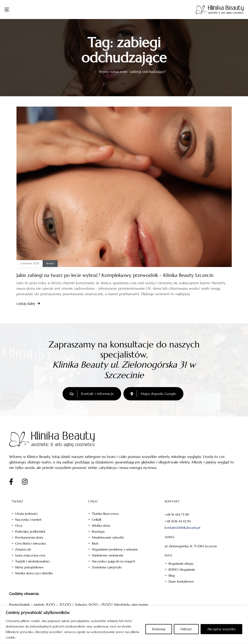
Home (87, 72)
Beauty (50, 263)
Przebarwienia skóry (29, 537)
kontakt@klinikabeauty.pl (182, 528)
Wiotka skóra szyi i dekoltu (34, 573)
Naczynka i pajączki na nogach (113, 561)
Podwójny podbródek (30, 531)
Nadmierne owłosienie (108, 555)
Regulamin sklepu (181, 564)
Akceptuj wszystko (221, 629)
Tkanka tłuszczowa (105, 514)
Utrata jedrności (26, 514)
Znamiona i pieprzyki (107, 567)
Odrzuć (186, 629)
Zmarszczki (23, 549)
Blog (172, 575)
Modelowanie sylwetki (108, 537)
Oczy (19, 526)
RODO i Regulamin (182, 570)
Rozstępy (98, 531)
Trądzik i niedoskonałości (32, 561)
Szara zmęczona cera (30, 555)
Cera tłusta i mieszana (30, 543)
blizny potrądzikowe (29, 567)
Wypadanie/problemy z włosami (115, 549)
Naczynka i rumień (28, 520)
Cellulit (97, 520)
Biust (95, 543)
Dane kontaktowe (181, 581)
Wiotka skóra (101, 526)
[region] (124, 625)
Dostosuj (159, 629)
